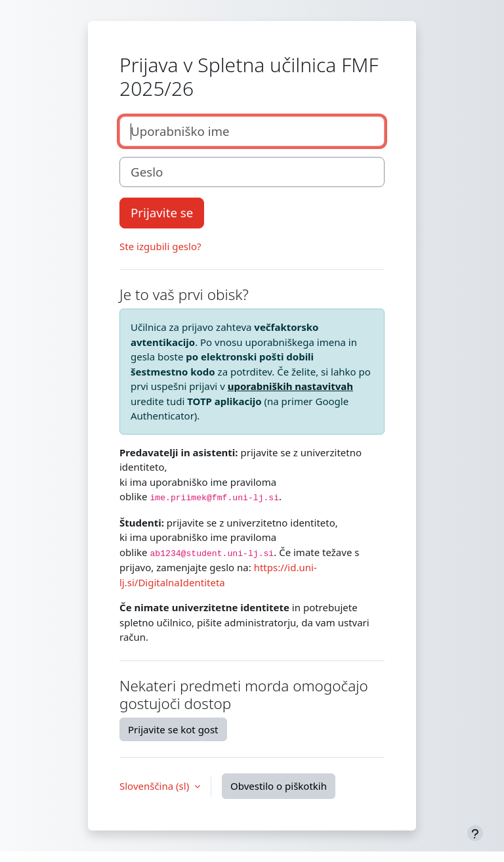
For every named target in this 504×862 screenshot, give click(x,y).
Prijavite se (162, 212)
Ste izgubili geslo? (160, 246)
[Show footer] (475, 833)
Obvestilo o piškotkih (279, 786)
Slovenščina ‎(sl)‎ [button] (156, 786)
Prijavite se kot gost (173, 729)
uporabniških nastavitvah (290, 386)
